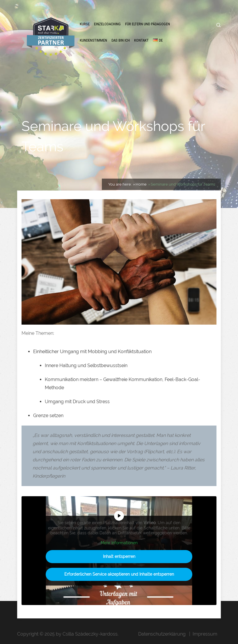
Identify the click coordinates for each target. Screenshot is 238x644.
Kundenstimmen (93, 40)
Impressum (205, 634)
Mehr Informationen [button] (119, 542)
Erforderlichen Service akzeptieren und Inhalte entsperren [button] (119, 574)
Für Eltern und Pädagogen (148, 24)
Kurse (85, 24)
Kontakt (141, 40)
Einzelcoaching (107, 24)
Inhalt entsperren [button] (119, 556)
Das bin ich (121, 40)
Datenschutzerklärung (162, 634)
